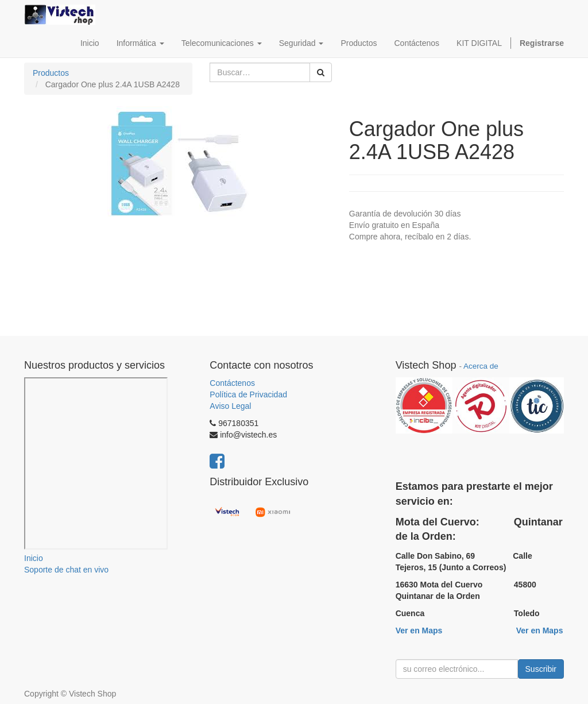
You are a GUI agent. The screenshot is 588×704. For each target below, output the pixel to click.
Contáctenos (232, 383)
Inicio (34, 558)
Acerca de (481, 366)
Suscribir (541, 669)
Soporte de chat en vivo (66, 570)
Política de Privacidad (248, 394)
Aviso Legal (230, 406)
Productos (51, 73)
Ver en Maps (419, 630)
